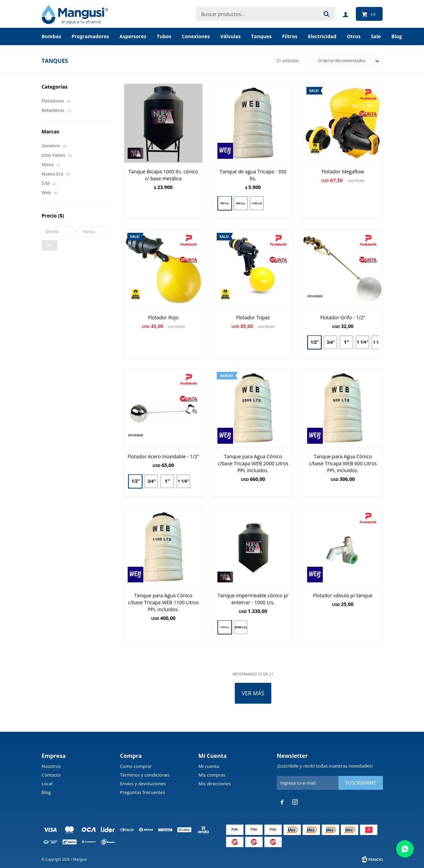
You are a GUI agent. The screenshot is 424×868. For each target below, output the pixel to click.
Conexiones (196, 36)
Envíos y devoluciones (143, 784)
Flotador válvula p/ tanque (343, 595)
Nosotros (51, 766)
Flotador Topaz (253, 317)
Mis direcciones (214, 784)
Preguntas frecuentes (142, 792)
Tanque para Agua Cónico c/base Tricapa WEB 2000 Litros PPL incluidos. (253, 463)
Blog (46, 792)
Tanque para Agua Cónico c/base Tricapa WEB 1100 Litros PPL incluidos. (163, 602)
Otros (354, 36)
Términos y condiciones (145, 775)
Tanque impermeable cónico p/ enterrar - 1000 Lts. (253, 599)
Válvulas (230, 36)
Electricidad (322, 36)
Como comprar (136, 766)
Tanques (261, 36)
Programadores (90, 36)
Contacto (51, 775)
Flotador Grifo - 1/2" (343, 317)
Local (47, 784)
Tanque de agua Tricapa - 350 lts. (253, 175)
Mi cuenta (209, 766)
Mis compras (212, 775)
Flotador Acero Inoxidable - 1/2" (163, 456)
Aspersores (133, 36)
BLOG (397, 36)
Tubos (164, 36)
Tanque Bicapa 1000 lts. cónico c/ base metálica (163, 175)
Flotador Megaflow (343, 171)
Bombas (51, 36)
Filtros (290, 36)
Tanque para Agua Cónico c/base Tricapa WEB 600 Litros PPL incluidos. (343, 463)
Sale (376, 36)
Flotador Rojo (163, 317)
